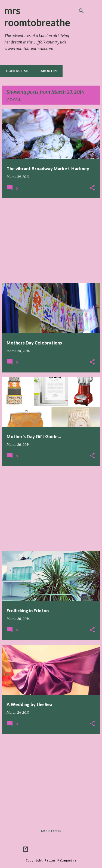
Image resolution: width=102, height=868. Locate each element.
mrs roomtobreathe (37, 16)
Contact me (16, 71)
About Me (48, 71)
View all (14, 99)
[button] (92, 188)
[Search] (81, 11)
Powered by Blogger (51, 849)
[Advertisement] (51, 241)
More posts (51, 831)
